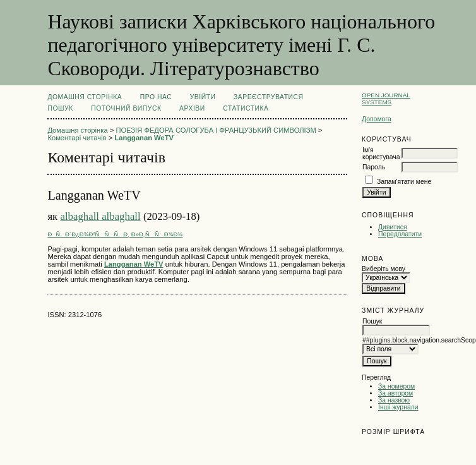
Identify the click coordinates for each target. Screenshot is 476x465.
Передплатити (400, 234)
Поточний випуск (126, 108)
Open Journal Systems (386, 99)
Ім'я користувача (381, 154)
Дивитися (393, 227)
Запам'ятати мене (404, 182)
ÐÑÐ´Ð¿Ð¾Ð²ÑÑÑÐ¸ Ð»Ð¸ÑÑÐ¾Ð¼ (115, 234)
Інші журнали (398, 407)
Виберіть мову (384, 269)
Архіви (192, 108)
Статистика (246, 108)
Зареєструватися (269, 97)
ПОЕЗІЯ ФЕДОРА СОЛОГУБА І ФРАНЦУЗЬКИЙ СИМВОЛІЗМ (216, 130)
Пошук (60, 108)
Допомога (377, 119)
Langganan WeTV (144, 138)
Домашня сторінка (85, 97)
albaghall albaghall (100, 216)
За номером (396, 386)
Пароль (374, 167)
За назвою (394, 400)
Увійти (203, 97)
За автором (396, 393)
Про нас (156, 97)
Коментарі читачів (77, 138)
